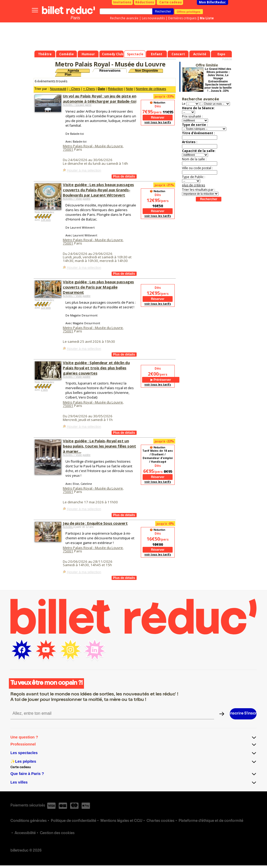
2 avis (44, 390)
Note (129, 89)
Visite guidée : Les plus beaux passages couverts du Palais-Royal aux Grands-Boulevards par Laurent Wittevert (98, 190)
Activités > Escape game (77, 105)
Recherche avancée (124, 18)
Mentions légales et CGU (121, 821)
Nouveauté (58, 89)
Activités (68, 527)
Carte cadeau (171, 2)
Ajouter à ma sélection (84, 170)
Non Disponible (147, 71)
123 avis (46, 308)
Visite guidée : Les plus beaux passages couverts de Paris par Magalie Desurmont (98, 287)
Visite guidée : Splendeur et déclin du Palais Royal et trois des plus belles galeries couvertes (96, 368)
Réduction (116, 89)
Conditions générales (29, 821)
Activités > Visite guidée (77, 199)
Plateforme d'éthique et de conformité (211, 821)
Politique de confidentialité (74, 821)
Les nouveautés (153, 18)
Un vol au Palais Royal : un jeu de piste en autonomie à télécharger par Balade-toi (99, 99)
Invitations (122, 2)
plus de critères (193, 185)
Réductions (145, 2)
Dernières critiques (182, 18)
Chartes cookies (160, 821)
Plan (68, 75)
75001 (68, 149)
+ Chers (89, 89)
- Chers (75, 89)
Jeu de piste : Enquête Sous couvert (95, 523)
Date (101, 89)
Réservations (110, 71)
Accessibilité (25, 833)
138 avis (46, 220)
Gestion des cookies (57, 833)
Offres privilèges (189, 11)
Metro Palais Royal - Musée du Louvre (93, 146)
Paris (75, 18)
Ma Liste (207, 18)
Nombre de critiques (151, 89)
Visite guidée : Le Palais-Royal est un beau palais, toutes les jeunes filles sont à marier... (99, 446)
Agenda (73, 71)
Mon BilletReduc (212, 2)
